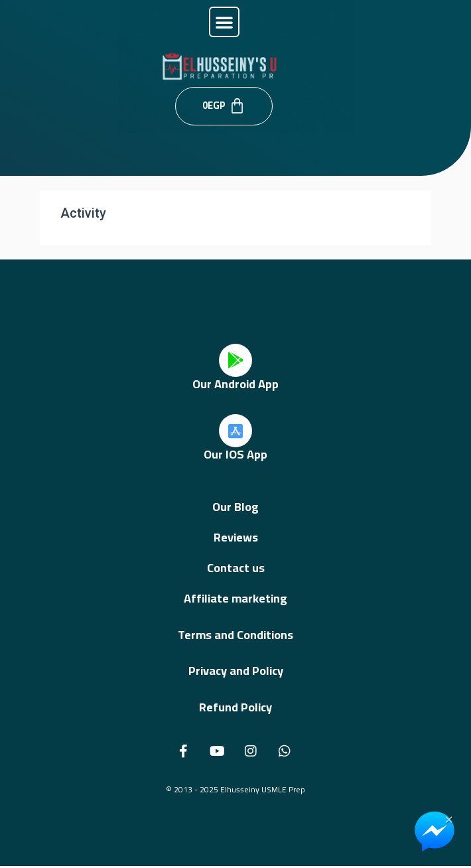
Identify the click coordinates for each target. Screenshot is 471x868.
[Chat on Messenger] (435, 832)
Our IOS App (235, 454)
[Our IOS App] (235, 431)
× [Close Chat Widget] (449, 818)
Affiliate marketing (235, 598)
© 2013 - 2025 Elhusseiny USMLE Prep (235, 789)
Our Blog (235, 507)
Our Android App (235, 384)
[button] (224, 22)
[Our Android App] (235, 360)
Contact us (236, 568)
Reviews (236, 537)
